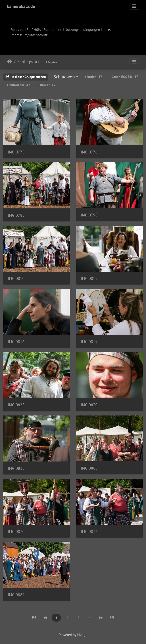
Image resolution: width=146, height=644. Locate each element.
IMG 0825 (16, 405)
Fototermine (53, 29)
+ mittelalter (19, 85)
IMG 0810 (16, 278)
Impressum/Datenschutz (29, 35)
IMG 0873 (89, 532)
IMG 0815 (89, 278)
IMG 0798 (89, 215)
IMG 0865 (89, 468)
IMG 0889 (16, 595)
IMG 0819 (89, 342)
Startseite (9, 62)
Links (107, 29)
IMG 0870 (16, 532)
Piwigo (82, 635)
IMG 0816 (16, 342)
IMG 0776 (89, 152)
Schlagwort (28, 62)
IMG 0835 (16, 468)
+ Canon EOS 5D (124, 77)
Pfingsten (51, 62)
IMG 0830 (89, 405)
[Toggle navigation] (134, 6)
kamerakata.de (21, 6)
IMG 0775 (16, 152)
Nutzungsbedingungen (82, 29)
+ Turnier (46, 85)
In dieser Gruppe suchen (26, 77)
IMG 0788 (16, 215)
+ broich (93, 77)
